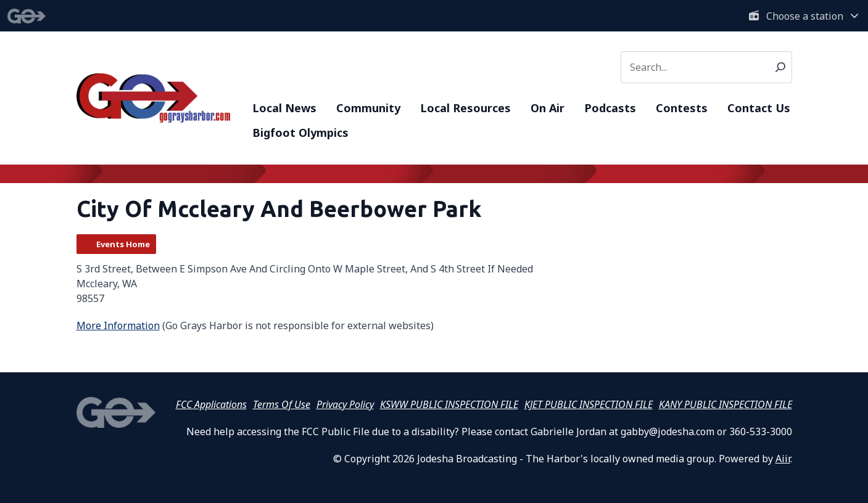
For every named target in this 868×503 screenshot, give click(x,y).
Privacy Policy (345, 404)
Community (368, 108)
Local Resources (465, 108)
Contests (682, 108)
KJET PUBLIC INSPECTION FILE (589, 404)
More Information (118, 325)
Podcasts (610, 108)
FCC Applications (211, 404)
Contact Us (759, 108)
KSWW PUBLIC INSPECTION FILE (449, 404)
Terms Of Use (282, 404)
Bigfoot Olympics (300, 133)
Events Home (123, 244)
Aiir (783, 459)
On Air (548, 108)
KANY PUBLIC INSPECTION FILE (725, 404)
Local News (284, 108)
